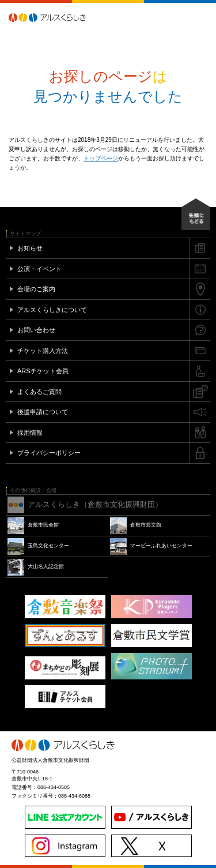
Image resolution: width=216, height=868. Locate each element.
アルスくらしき (67, 17)
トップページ (101, 158)
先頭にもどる (196, 214)
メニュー (202, 17)
